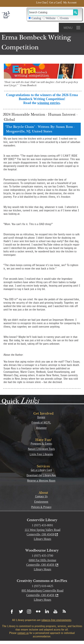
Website (51, 18)
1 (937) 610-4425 (43, 586)
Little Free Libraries (41, 454)
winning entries (49, 103)
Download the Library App (41, 475)
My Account (70, 3)
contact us (23, 633)
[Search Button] (76, 12)
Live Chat (41, 3)
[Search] (51, 12)
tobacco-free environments (56, 620)
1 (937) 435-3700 (43, 556)
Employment (41, 502)
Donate (41, 417)
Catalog (36, 18)
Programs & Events (41, 444)
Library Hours (42, 539)
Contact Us (41, 496)
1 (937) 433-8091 (43, 525)
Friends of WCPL (41, 423)
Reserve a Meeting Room (41, 481)
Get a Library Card (41, 470)
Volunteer (41, 428)
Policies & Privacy (41, 507)
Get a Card (55, 3)
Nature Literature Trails (41, 449)
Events (65, 18)
